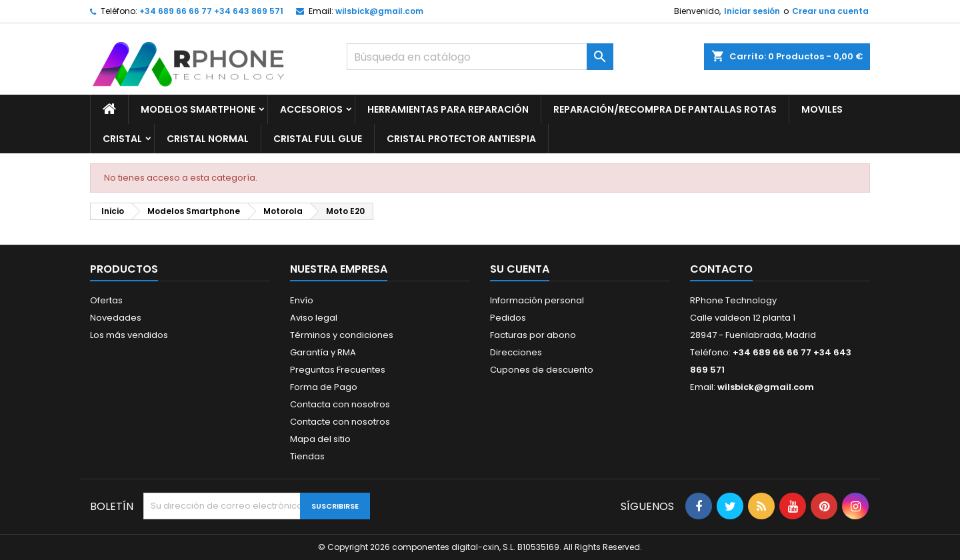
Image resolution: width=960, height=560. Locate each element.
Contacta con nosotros (340, 404)
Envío (302, 300)
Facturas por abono (533, 335)
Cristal (122, 139)
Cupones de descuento (542, 370)
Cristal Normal (208, 139)
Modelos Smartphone (198, 109)
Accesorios (311, 109)
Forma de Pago (324, 387)
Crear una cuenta (830, 11)
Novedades (116, 318)
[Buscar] (480, 57)
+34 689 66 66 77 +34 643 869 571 (211, 11)
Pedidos (508, 318)
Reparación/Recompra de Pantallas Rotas (665, 109)
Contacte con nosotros (340, 422)
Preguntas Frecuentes (338, 370)
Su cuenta (520, 269)
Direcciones (516, 352)
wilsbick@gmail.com (379, 11)
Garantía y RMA (323, 352)
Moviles (822, 109)
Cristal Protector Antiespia (461, 139)
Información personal (537, 300)
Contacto (721, 269)
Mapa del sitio (320, 439)
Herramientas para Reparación (448, 109)
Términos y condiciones (342, 335)
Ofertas (106, 300)
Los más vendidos (129, 335)
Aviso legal (314, 318)
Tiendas (307, 456)
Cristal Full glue (318, 139)
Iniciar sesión (752, 11)
